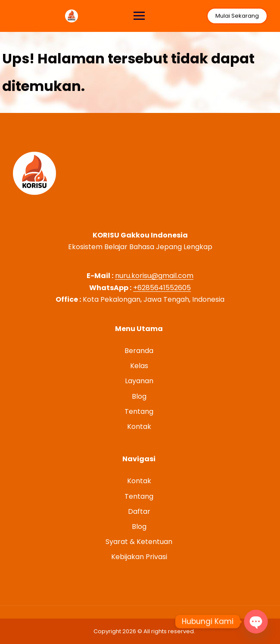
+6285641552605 (162, 288)
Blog (139, 396)
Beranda (139, 351)
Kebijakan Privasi (139, 557)
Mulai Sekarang (236, 16)
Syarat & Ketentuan (139, 542)
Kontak (139, 427)
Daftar (139, 511)
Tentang (139, 411)
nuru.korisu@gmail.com (154, 276)
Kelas (139, 366)
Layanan (139, 381)
